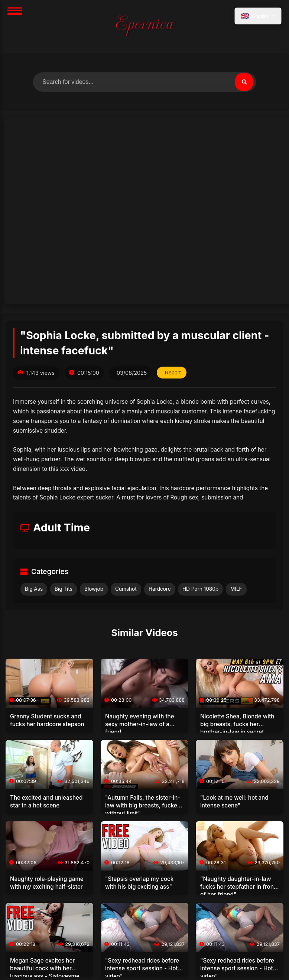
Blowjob (94, 589)
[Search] (244, 82)
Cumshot (126, 589)
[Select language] (258, 16)
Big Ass (34, 589)
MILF (236, 589)
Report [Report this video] (173, 373)
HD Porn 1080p (200, 589)
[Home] (144, 27)
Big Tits (64, 589)
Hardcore (160, 589)
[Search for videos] (144, 82)
